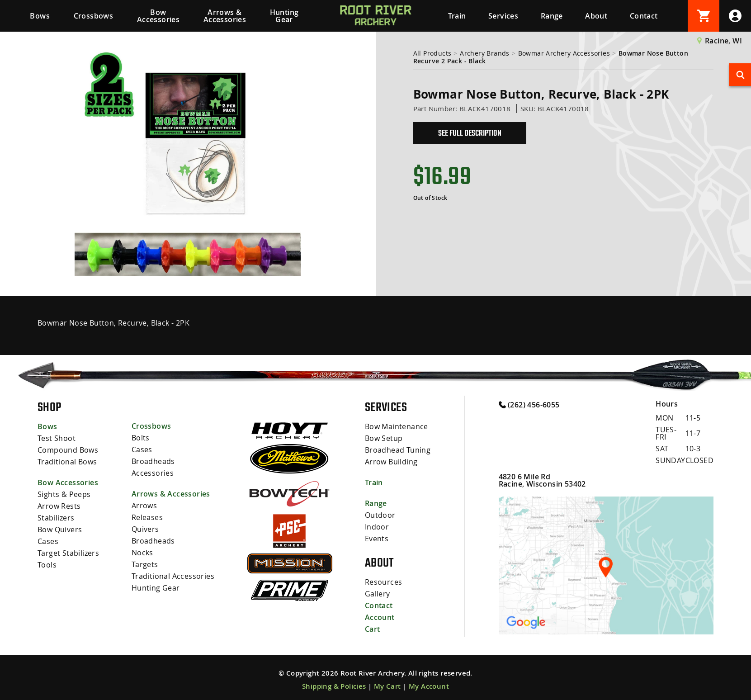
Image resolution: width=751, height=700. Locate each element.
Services (503, 16)
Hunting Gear (284, 16)
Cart (373, 629)
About (596, 16)
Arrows (144, 506)
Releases (147, 517)
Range (552, 16)
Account (380, 617)
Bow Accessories (158, 16)
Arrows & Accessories (225, 16)
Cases (48, 541)
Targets (145, 564)
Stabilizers (56, 518)
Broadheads (153, 461)
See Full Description (470, 133)
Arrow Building (391, 462)
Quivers (145, 529)
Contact (644, 16)
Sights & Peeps (64, 494)
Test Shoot (57, 438)
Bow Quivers (60, 530)
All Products (432, 53)
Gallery (378, 594)
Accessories (153, 473)
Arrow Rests (59, 506)
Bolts (141, 438)
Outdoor (380, 515)
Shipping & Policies (334, 686)
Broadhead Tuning (398, 450)
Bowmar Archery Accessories (564, 53)
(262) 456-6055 (529, 404)
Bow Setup (384, 438)
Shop (50, 407)
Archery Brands (485, 53)
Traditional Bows (67, 462)
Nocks (142, 553)
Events (377, 539)
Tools (47, 565)
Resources (384, 582)
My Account (429, 686)
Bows (40, 16)
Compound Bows (68, 450)
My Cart (387, 686)
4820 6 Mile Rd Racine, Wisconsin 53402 (542, 480)
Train (457, 16)
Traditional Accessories (173, 576)
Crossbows (94, 16)
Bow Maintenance (397, 426)
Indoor (377, 527)
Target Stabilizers (68, 553)
